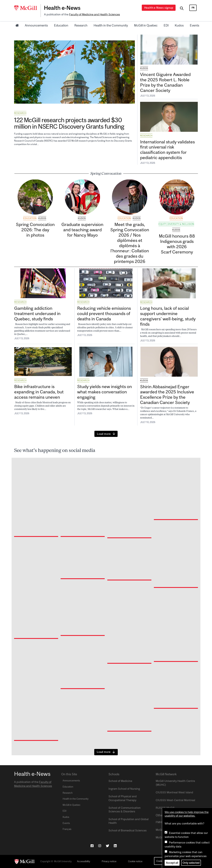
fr (193, 8)
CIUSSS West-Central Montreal (175, 800)
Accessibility (84, 861)
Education (61, 25)
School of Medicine (120, 781)
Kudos (179, 25)
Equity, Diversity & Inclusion (176, 224)
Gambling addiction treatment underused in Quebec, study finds (37, 313)
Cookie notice (135, 861)
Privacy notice (109, 861)
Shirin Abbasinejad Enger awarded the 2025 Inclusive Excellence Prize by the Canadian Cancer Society (167, 395)
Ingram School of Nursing (124, 789)
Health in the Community (111, 25)
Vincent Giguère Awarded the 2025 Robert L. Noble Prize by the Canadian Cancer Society (165, 82)
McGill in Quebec (146, 25)
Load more (104, 434)
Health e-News (62, 8)
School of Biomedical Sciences (128, 830)
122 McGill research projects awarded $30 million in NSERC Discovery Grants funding (69, 123)
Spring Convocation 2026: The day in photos (35, 230)
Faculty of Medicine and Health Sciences (94, 14)
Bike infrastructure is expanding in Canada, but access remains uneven (39, 392)
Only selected (191, 863)
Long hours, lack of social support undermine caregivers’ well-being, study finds (168, 316)
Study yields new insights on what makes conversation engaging (105, 392)
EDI (166, 25)
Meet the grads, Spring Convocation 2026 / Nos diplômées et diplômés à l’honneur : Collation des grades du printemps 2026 (130, 243)
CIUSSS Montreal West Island (174, 792)
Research (81, 25)
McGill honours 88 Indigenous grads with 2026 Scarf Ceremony (177, 244)
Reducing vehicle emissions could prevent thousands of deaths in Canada (104, 313)
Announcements (36, 25)
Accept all (172, 863)
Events (195, 25)
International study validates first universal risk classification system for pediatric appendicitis (167, 150)
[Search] (182, 9)
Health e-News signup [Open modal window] (159, 8)
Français (67, 829)
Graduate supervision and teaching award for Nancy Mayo (82, 230)
